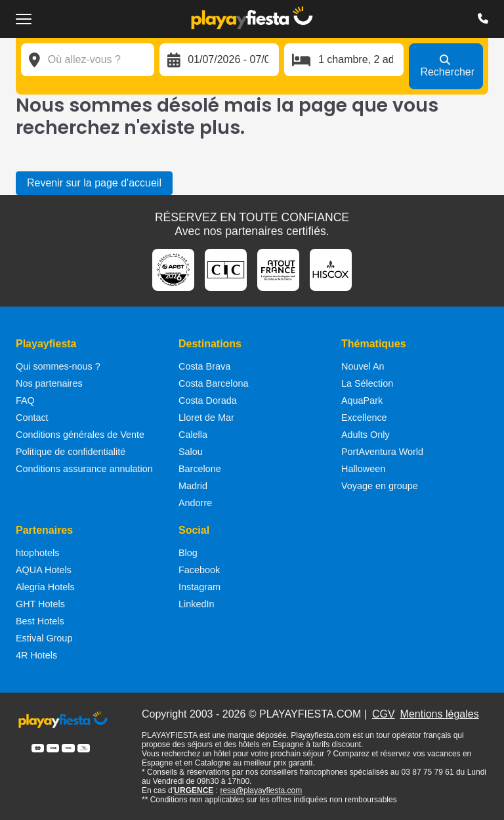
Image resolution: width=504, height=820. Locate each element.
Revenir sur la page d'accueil (94, 183)
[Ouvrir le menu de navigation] (24, 19)
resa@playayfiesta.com (261, 790)
